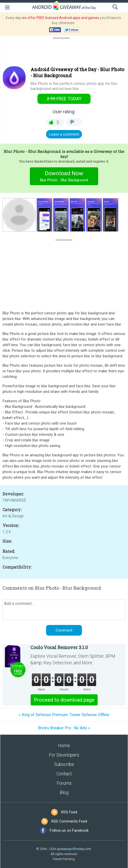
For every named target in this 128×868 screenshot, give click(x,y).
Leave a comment (64, 134)
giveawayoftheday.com (74, 849)
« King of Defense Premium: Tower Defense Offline (64, 715)
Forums (64, 783)
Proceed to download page (64, 700)
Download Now (64, 177)
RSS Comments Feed (69, 821)
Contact (64, 774)
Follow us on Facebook (69, 830)
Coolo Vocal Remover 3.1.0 (59, 647)
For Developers (64, 755)
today (64, 99)
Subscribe (64, 764)
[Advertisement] (64, 53)
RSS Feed (69, 812)
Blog (64, 792)
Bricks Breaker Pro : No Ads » (64, 728)
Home (64, 745)
